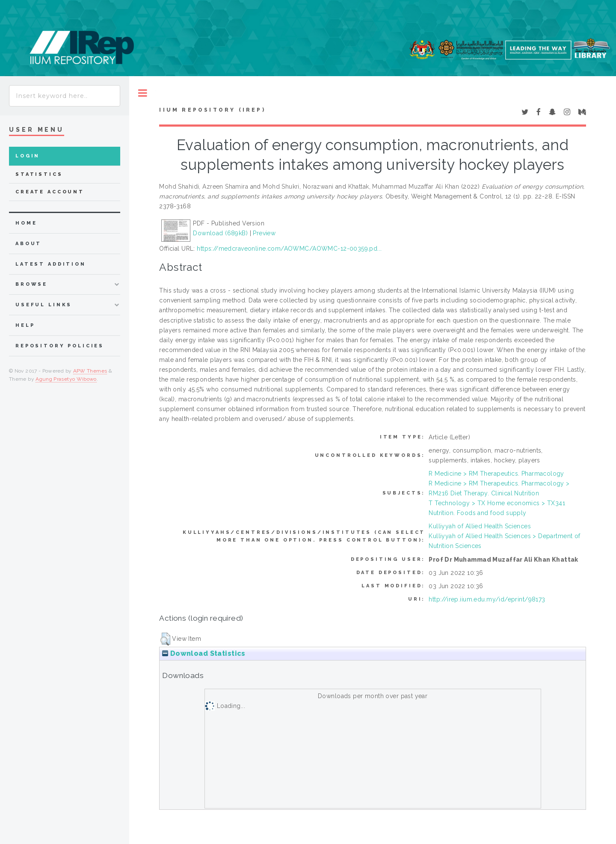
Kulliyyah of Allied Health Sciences (480, 526)
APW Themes (90, 371)
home (26, 223)
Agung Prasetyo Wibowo (66, 379)
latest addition (51, 264)
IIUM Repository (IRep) (212, 110)
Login (28, 156)
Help (25, 325)
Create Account (50, 192)
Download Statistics (204, 653)
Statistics (39, 174)
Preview (264, 233)
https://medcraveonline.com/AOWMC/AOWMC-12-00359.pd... (289, 249)
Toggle (143, 93)
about (28, 244)
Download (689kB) (220, 233)
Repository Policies (60, 346)
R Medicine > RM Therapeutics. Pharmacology (496, 474)
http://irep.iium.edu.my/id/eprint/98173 (487, 599)
